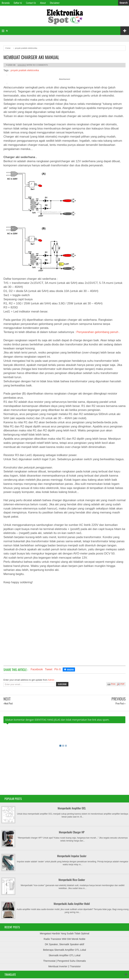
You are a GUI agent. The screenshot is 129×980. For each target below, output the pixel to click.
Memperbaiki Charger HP (72, 832)
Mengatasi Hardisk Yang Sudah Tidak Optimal (64, 933)
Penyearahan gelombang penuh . (98, 332)
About (43, 3)
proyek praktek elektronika (25, 70)
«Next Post (8, 703)
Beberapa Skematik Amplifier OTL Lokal (65, 950)
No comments (40, 65)
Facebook (37, 669)
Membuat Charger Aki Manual (31, 57)
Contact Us (31, 3)
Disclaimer (55, 3)
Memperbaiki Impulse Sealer (72, 856)
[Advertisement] (64, 621)
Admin (51, 680)
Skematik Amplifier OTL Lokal (64, 955)
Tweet (49, 669)
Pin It (57, 669)
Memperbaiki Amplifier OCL (72, 808)
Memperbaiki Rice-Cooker (72, 880)
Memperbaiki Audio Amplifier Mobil (72, 904)
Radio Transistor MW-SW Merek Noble (64, 939)
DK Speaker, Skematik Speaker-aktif (64, 944)
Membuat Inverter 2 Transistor (64, 966)
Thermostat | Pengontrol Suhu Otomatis (64, 961)
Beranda (6, 3)
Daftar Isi (18, 3)
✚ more (69, 670)
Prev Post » (121, 703)
